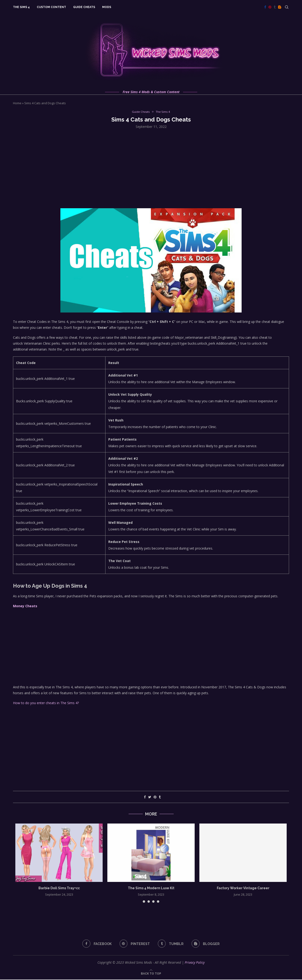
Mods (107, 7)
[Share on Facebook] (145, 797)
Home (17, 103)
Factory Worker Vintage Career (243, 888)
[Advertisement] (151, 168)
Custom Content (51, 7)
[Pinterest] (270, 7)
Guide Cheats (84, 7)
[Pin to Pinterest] (155, 797)
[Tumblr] (275, 7)
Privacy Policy (195, 963)
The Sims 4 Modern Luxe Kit (151, 888)
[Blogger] (280, 7)
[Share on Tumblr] (160, 797)
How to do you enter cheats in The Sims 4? (46, 703)
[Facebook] (265, 7)
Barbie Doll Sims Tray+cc (59, 888)
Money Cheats (25, 606)
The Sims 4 (21, 7)
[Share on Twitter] (150, 797)
